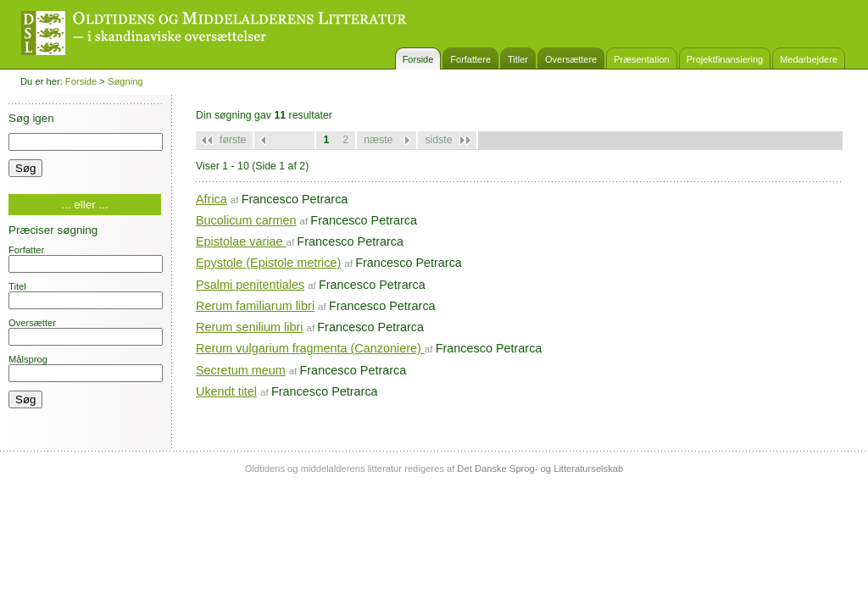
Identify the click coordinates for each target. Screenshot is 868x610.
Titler (518, 59)
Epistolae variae (241, 241)
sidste (438, 140)
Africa (211, 199)
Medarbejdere (809, 59)
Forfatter (86, 259)
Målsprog (86, 368)
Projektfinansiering (725, 59)
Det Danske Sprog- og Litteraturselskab (540, 469)
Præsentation (641, 59)
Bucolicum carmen (246, 220)
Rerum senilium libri (249, 327)
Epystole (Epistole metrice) (268, 263)
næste (378, 140)
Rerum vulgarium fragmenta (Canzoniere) (310, 348)
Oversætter (86, 332)
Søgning (125, 81)
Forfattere (470, 59)
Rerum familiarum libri (255, 306)
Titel (86, 295)
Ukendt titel (226, 391)
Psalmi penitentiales (250, 285)
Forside (418, 59)
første (233, 140)
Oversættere (571, 59)
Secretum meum (241, 370)
